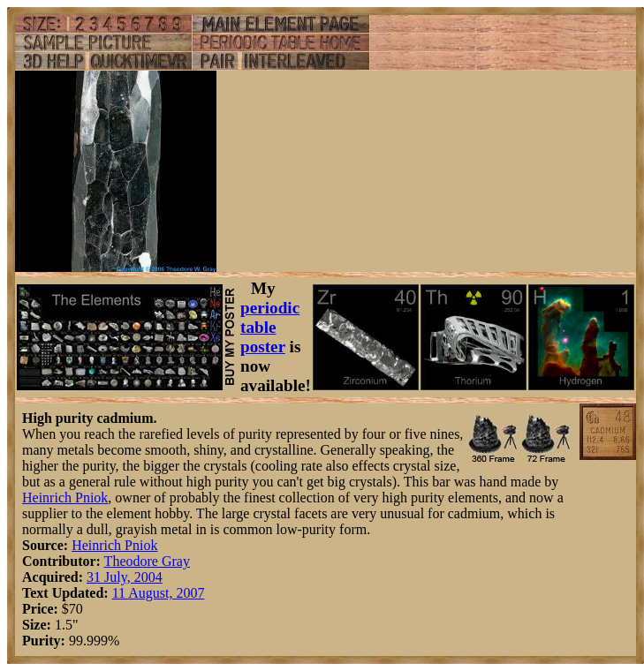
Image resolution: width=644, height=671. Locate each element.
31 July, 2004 (125, 577)
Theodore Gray (147, 561)
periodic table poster (270, 327)
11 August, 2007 (159, 593)
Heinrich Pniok (65, 498)
